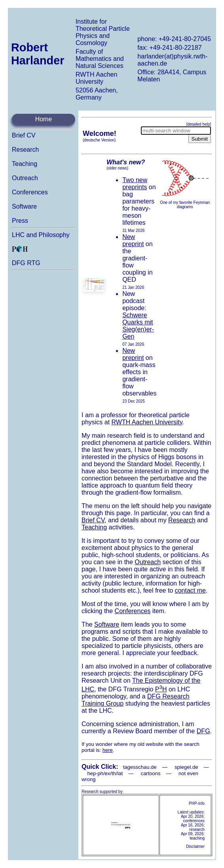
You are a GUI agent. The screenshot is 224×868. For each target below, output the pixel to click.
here (108, 750)
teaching (197, 838)
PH (161, 689)
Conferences (30, 192)
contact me (190, 590)
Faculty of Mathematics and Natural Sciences (100, 59)
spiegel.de (186, 767)
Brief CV (24, 135)
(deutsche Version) (99, 140)
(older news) (117, 168)
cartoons (151, 773)
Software (24, 206)
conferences (194, 821)
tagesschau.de (140, 767)
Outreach (25, 178)
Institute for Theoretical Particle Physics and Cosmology (103, 32)
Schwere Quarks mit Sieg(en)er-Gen (138, 326)
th (114, 773)
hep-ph (95, 773)
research (197, 829)
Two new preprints (135, 184)
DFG (203, 731)
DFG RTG (26, 263)
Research (25, 150)
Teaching (25, 164)
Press (20, 221)
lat (120, 773)
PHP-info (197, 803)
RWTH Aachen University (97, 78)
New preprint (133, 240)
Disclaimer (195, 846)
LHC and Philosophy (41, 235)
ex (108, 773)
